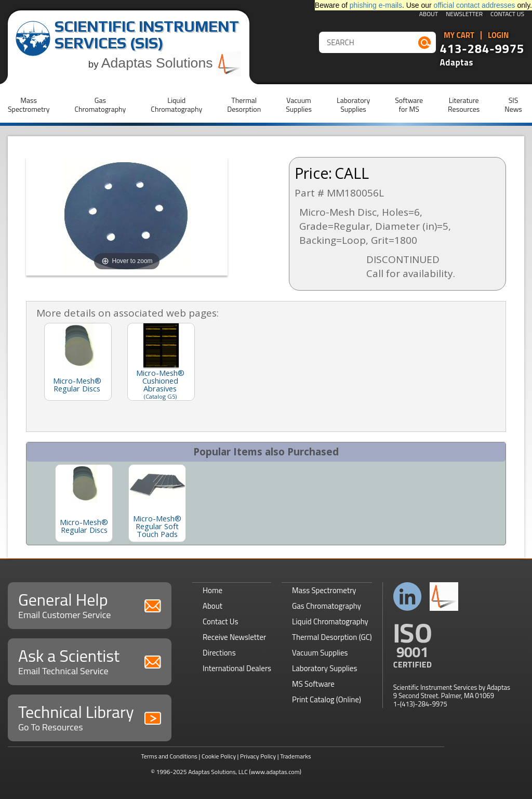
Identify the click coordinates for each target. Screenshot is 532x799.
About (429, 15)
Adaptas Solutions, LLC (218, 772)
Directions (219, 653)
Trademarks (295, 756)
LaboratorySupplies (353, 104)
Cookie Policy (219, 756)
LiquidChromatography (176, 104)
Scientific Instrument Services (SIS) (147, 35)
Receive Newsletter (234, 637)
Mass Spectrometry (324, 590)
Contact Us (507, 15)
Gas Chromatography (327, 606)
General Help (90, 604)
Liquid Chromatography (330, 621)
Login (498, 35)
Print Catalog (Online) (327, 699)
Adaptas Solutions (171, 63)
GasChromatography (100, 104)
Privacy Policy (258, 756)
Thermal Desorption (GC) (332, 637)
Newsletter (464, 15)
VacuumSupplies (299, 104)
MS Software (313, 684)
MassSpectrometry (29, 104)
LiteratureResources (464, 104)
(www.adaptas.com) (275, 772)
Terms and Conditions (169, 756)
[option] (84, 503)
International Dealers (237, 668)
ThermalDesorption (244, 104)
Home (212, 590)
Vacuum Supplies (320, 653)
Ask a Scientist (90, 660)
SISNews (513, 104)
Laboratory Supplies (324, 668)
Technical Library (90, 717)
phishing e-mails (376, 5)
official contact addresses (475, 5)
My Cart (459, 35)
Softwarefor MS (409, 104)
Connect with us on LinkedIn (408, 597)
